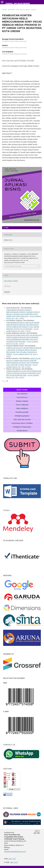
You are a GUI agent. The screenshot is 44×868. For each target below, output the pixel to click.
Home (4, 10)
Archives (11, 10)
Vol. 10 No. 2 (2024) (23, 10)
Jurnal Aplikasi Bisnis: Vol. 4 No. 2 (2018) (22, 330)
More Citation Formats (13, 266)
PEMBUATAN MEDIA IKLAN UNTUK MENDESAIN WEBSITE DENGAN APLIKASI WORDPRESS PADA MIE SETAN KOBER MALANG (24, 373)
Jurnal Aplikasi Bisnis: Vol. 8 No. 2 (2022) (22, 343)
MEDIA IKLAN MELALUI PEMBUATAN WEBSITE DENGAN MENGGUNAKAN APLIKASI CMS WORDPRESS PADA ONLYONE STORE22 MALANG (23, 361)
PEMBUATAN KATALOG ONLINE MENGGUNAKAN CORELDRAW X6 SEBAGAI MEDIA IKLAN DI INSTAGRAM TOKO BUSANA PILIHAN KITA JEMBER (24, 351)
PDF (7, 228)
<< (3, 381)
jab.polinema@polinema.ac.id (15, 852)
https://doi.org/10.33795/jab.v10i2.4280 (20, 61)
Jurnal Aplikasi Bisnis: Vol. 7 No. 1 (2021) (24, 317)
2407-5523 (14, 862)
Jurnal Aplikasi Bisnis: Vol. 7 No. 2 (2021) (23, 376)
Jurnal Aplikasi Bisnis (18, 4)
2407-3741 (12, 859)
